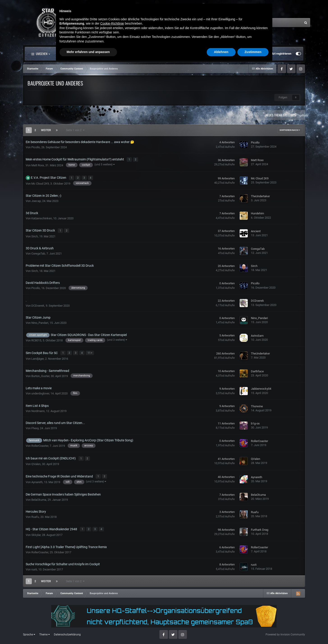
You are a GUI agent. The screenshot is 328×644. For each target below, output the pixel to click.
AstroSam (257, 334)
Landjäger (38, 357)
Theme (45, 631)
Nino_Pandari (40, 321)
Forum (104, 54)
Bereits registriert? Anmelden (244, 54)
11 (90, 351)
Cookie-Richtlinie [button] (112, 603)
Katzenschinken (42, 217)
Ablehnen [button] (221, 632)
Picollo (36, 147)
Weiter (46, 130)
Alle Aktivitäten (72, 54)
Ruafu (35, 514)
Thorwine (257, 404)
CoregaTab (38, 252)
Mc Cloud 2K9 (40, 182)
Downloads (178, 54)
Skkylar (36, 531)
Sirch (35, 235)
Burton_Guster (40, 374)
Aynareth (37, 479)
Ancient (256, 230)
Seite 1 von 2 (75, 130)
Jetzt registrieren (280, 54)
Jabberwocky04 (261, 387)
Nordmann (38, 409)
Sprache (29, 631)
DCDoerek (38, 304)
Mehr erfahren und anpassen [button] (88, 632)
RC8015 (36, 339)
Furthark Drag (260, 526)
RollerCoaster (40, 444)
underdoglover (40, 391)
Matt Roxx (38, 165)
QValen (36, 462)
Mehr (203, 54)
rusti (34, 566)
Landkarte (151, 54)
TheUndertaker (260, 195)
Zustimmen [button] (253, 632)
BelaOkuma (39, 497)
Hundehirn (257, 212)
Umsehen (41, 54)
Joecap (36, 200)
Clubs (127, 54)
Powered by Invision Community (285, 631)
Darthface (257, 369)
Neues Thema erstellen (281, 115)
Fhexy (35, 426)
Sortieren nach (290, 130)
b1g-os (255, 421)
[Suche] (257, 23)
